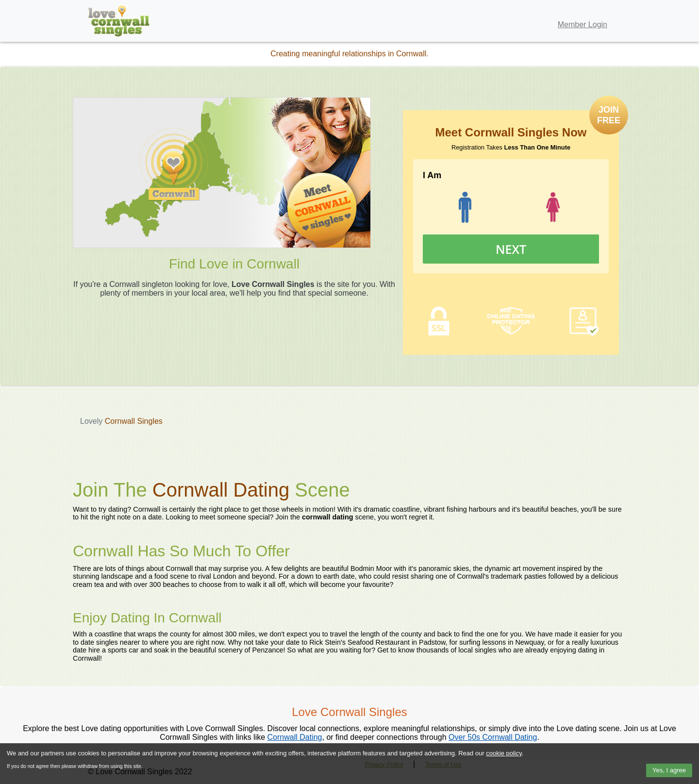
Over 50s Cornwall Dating (493, 737)
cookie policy (504, 753)
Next (511, 249)
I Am (432, 175)
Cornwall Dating (295, 737)
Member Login (582, 25)
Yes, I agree (669, 770)
